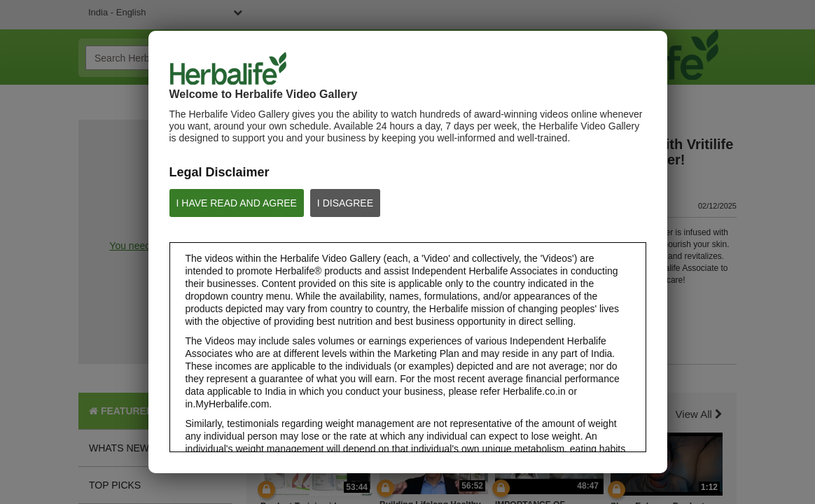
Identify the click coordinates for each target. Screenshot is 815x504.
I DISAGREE (345, 203)
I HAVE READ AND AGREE (237, 203)
